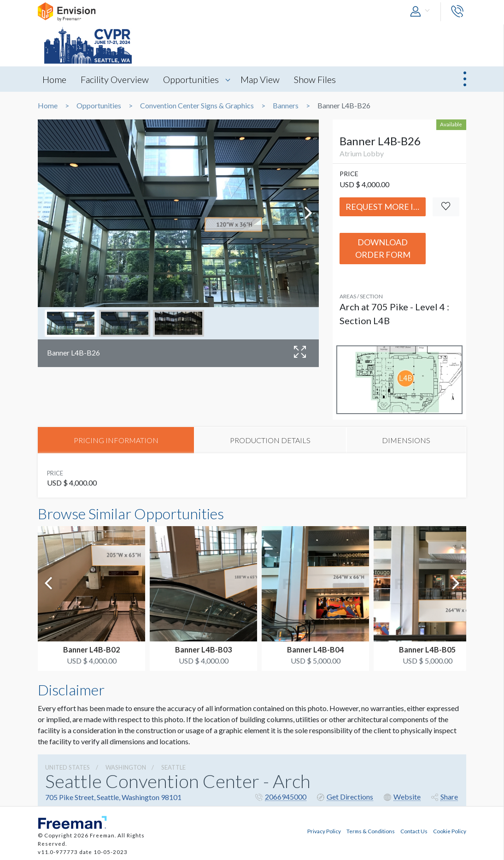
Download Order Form (383, 248)
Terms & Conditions (371, 830)
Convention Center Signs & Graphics (197, 106)
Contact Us (414, 830)
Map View (262, 79)
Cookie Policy (450, 830)
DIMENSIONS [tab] (406, 440)
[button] (422, 12)
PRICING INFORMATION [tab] (116, 440)
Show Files (318, 79)
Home (54, 79)
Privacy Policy (324, 830)
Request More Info (386, 207)
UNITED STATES (67, 767)
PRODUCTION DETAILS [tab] (270, 440)
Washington (126, 767)
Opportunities (193, 79)
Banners (286, 106)
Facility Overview (116, 79)
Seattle (173, 767)
